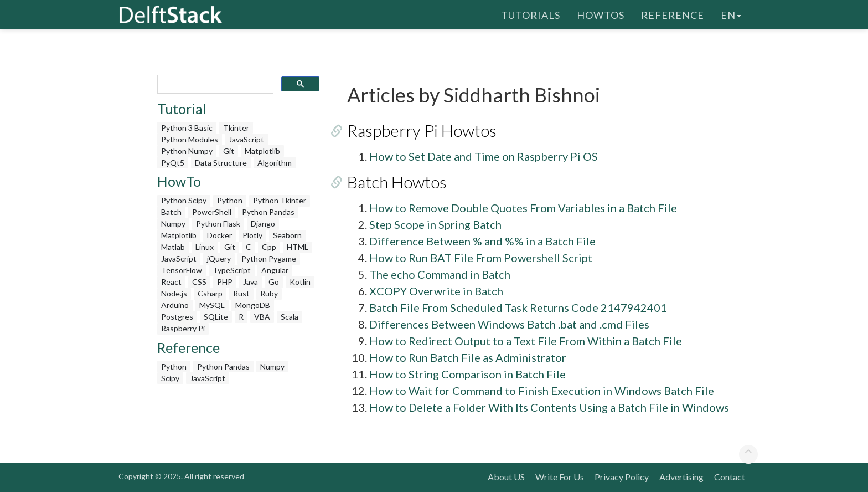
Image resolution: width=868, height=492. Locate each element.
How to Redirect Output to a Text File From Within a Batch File (526, 341)
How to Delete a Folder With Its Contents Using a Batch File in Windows (549, 407)
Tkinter (236, 128)
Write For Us (560, 477)
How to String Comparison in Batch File (467, 374)
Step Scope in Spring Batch (435, 224)
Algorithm (275, 163)
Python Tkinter (280, 200)
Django (263, 224)
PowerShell (212, 212)
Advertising (681, 477)
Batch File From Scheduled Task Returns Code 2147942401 (518, 307)
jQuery (219, 258)
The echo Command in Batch (440, 274)
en (731, 14)
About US (506, 477)
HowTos (601, 14)
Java (250, 282)
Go (274, 282)
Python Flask (218, 224)
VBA (262, 317)
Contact (730, 477)
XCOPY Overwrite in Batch (436, 291)
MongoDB (253, 305)
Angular (275, 270)
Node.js (174, 293)
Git (229, 151)
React (171, 282)
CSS (199, 282)
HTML (298, 247)
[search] (214, 84)
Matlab (173, 247)
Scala (290, 317)
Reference (673, 14)
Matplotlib (262, 151)
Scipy (170, 378)
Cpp (269, 247)
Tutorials (531, 14)
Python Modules (190, 139)
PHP (225, 282)
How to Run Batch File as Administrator (468, 357)
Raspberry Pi (183, 328)
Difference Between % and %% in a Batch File (482, 241)
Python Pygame (269, 258)
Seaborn (287, 235)
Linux (205, 247)
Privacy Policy (622, 477)
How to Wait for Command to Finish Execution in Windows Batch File (542, 391)
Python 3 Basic (187, 128)
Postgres (177, 317)
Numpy (173, 224)
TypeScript (232, 270)
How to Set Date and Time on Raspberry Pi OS (484, 156)
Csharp (210, 293)
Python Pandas (268, 212)
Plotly (252, 235)
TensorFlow (182, 270)
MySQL (212, 305)
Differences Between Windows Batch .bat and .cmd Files (509, 324)
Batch (171, 212)
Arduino (175, 305)
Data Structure (221, 163)
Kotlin (300, 282)
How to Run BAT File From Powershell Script (481, 258)
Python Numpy (187, 151)
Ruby (269, 293)
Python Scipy (184, 200)
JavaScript (246, 139)
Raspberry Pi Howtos (422, 130)
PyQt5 (173, 163)
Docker (219, 235)
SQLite (216, 317)
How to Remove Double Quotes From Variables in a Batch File (523, 208)
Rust (241, 293)
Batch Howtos (397, 182)
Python (230, 200)
